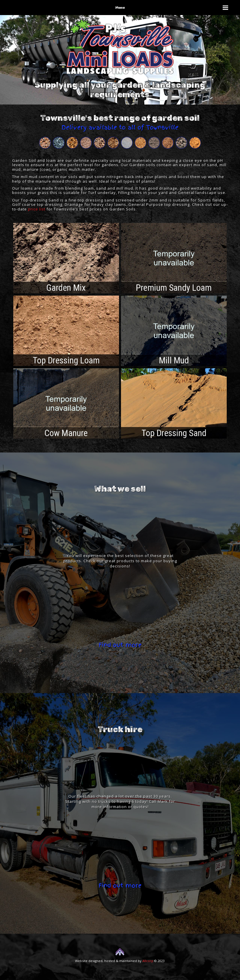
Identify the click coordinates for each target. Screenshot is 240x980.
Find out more (120, 645)
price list (37, 209)
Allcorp (148, 961)
